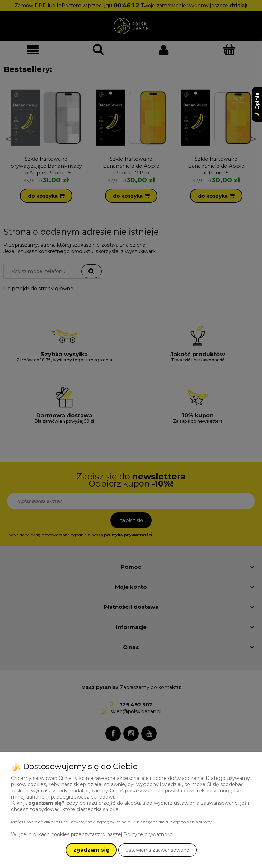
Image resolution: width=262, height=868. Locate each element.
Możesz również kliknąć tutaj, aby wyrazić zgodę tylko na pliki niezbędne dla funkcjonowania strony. (112, 822)
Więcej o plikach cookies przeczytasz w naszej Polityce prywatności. (93, 834)
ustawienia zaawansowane (157, 850)
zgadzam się (91, 850)
